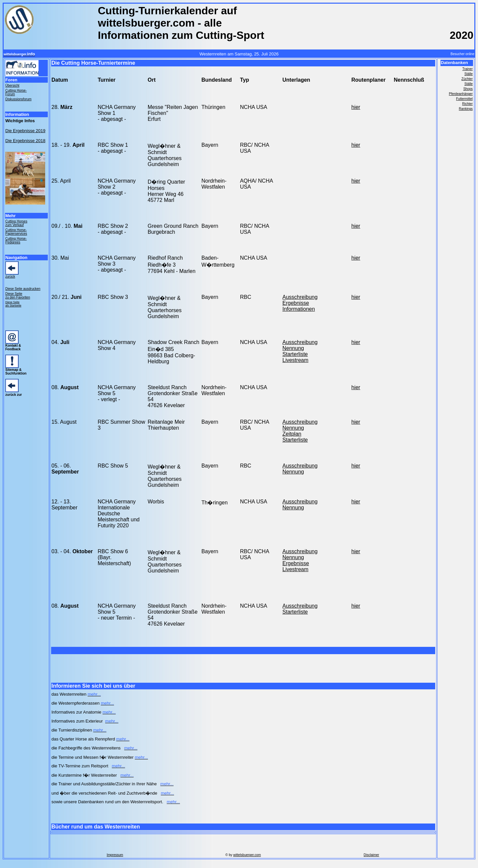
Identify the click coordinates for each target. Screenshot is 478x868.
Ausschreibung (300, 297)
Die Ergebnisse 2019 (25, 131)
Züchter (467, 79)
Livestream (295, 360)
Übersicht (12, 86)
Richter (467, 104)
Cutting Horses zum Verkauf (16, 223)
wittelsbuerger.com (247, 855)
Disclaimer (371, 855)
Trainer (468, 69)
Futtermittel (464, 99)
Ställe (469, 74)
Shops (468, 89)
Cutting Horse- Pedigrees (16, 240)
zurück (10, 276)
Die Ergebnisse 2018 (25, 141)
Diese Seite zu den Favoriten (18, 296)
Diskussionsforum (18, 99)
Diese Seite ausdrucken (23, 289)
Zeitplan (292, 434)
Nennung (293, 348)
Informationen (299, 309)
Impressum (115, 855)
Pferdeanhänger (461, 94)
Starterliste (295, 354)
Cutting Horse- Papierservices (16, 232)
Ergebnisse (296, 303)
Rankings (466, 109)
